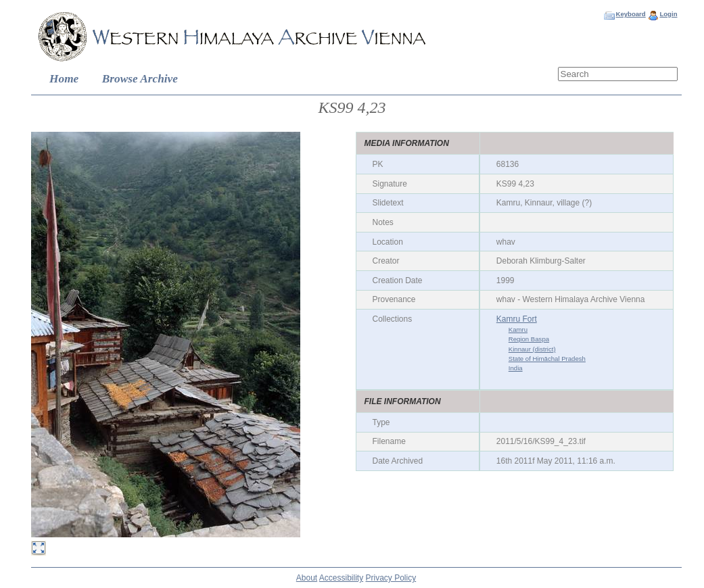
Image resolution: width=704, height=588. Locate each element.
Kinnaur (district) (532, 349)
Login (668, 14)
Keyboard (630, 14)
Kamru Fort (517, 319)
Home (64, 79)
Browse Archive (140, 79)
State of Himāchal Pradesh (547, 359)
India (516, 368)
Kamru (518, 329)
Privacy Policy (391, 578)
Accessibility (341, 578)
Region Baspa (529, 339)
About (307, 578)
